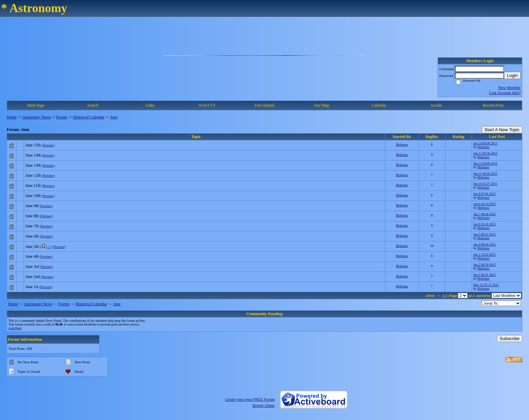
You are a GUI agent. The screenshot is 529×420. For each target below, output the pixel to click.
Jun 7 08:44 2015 (484, 214)
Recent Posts (493, 105)
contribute (15, 328)
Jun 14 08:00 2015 (485, 143)
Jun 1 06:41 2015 (484, 275)
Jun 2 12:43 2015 (484, 255)
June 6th (32, 236)
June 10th (33, 196)
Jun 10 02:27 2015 (485, 184)
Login (512, 75)
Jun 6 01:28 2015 (484, 224)
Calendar (379, 105)
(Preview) (48, 145)
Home (12, 117)
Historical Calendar (89, 117)
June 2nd (33, 277)
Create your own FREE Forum (250, 399)
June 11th (33, 186)
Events (62, 117)
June (114, 117)
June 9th (32, 206)
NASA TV (207, 105)
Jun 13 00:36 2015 (485, 153)
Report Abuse (263, 405)
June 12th (33, 175)
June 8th (32, 216)
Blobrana (402, 145)
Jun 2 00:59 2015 (484, 265)
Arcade (436, 105)
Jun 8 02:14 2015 (484, 204)
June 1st (32, 287)
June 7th (32, 226)
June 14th (33, 155)
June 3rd (32, 267)
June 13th (33, 165)
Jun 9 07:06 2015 (484, 194)
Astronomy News (36, 117)
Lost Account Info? (505, 93)
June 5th (32, 247)
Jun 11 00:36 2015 (485, 174)
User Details (264, 105)
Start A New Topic (502, 130)
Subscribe (510, 339)
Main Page (36, 105)
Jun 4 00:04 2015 (484, 244)
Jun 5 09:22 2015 (484, 234)
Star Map (322, 105)
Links (150, 105)
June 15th (33, 145)
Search (93, 105)
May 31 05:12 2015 (486, 285)
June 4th (32, 256)
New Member (509, 88)
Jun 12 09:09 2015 (485, 163)
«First (430, 296)
